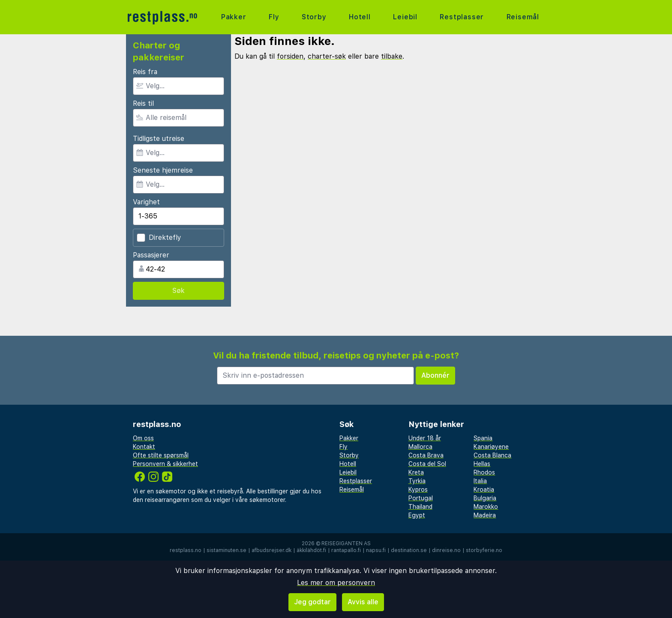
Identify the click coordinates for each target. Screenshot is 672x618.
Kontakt (144, 447)
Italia (480, 481)
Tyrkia (417, 481)
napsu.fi (376, 550)
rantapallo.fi (346, 550)
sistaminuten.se (226, 550)
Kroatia (484, 490)
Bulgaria (485, 498)
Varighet (146, 202)
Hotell (360, 17)
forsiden (290, 56)
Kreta (416, 472)
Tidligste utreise (159, 139)
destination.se (409, 550)
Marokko (486, 507)
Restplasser (462, 17)
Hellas (482, 464)
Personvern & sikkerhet (165, 464)
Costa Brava (426, 455)
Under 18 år (425, 438)
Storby (314, 17)
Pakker (234, 17)
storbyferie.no (484, 550)
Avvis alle (363, 602)
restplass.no (186, 550)
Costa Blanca (492, 455)
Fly (274, 17)
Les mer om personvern (336, 583)
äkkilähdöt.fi (311, 550)
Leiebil (405, 17)
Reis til (143, 103)
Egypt (417, 515)
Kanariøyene (491, 447)
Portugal (421, 498)
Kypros (418, 490)
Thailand (420, 507)
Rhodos (484, 472)
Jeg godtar (312, 602)
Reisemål (523, 17)
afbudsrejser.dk (271, 550)
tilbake (392, 56)
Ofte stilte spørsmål (161, 455)
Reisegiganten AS (346, 543)
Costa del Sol (427, 464)
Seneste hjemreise (163, 170)
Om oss (143, 438)
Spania (483, 438)
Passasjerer (151, 255)
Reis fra (145, 72)
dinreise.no (446, 550)
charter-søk (327, 56)
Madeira (485, 515)
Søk (178, 291)
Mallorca (420, 447)
